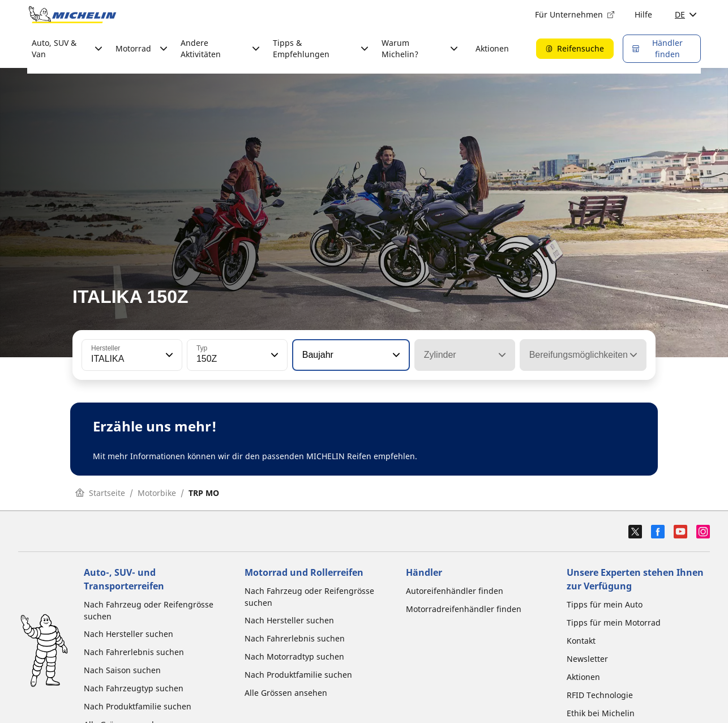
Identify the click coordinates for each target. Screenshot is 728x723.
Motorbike (157, 493)
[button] (168, 355)
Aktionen (492, 48)
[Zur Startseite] (72, 15)
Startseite (100, 493)
